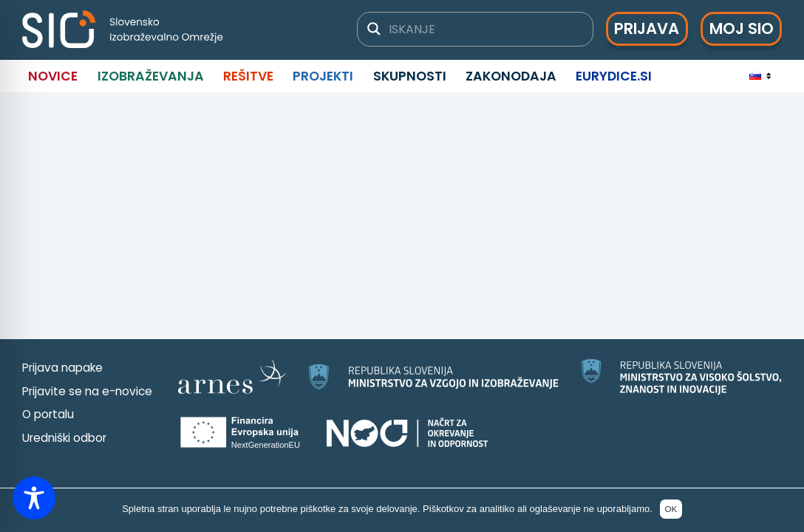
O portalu (48, 414)
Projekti (323, 76)
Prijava (647, 28)
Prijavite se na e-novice (87, 391)
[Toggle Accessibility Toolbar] (34, 498)
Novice (53, 76)
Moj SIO (742, 28)
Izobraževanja (151, 76)
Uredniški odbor (64, 438)
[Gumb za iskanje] (374, 29)
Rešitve (248, 76)
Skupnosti (410, 76)
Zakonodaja (511, 76)
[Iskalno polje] (484, 29)
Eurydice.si (614, 76)
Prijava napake (62, 368)
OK (671, 509)
